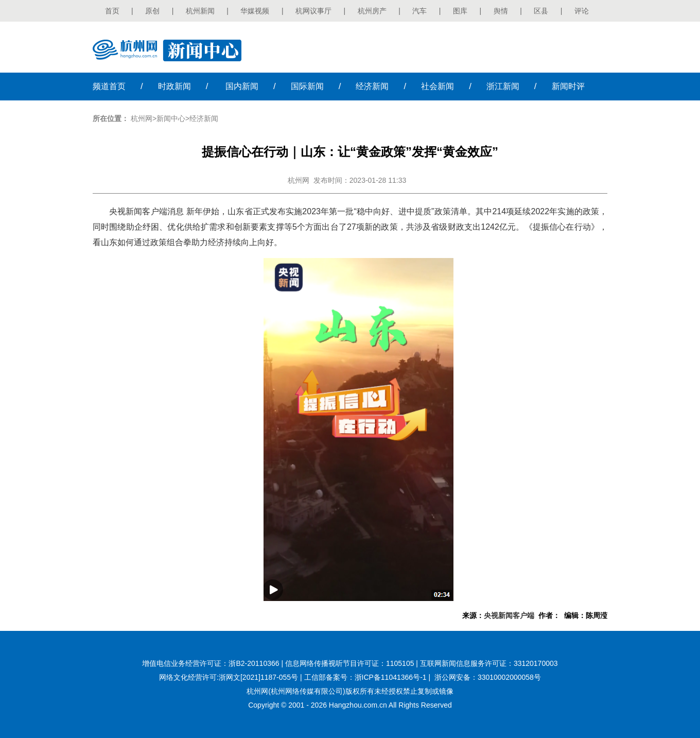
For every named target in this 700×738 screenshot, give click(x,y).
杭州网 (142, 118)
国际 (307, 86)
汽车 (419, 11)
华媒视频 (255, 11)
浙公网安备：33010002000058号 (488, 677)
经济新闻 (204, 118)
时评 (568, 86)
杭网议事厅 (313, 11)
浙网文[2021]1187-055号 (258, 677)
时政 (174, 86)
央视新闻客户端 (509, 615)
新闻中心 (171, 118)
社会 (437, 86)
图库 (460, 11)
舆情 (501, 11)
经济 (372, 86)
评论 (582, 11)
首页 (112, 11)
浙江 (503, 86)
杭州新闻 (200, 11)
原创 (152, 11)
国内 (242, 86)
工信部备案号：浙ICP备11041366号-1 (365, 677)
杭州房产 (372, 11)
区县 (541, 11)
